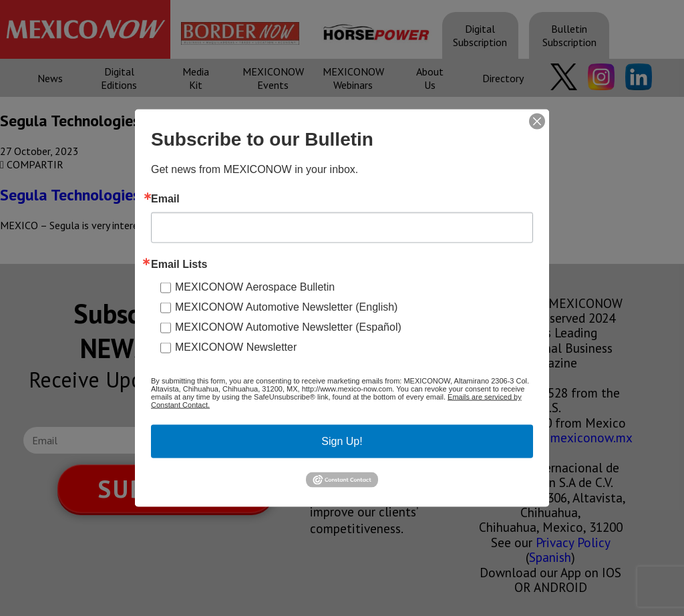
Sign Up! (342, 441)
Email (165, 199)
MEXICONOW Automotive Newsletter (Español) (288, 327)
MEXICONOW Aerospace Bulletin (255, 287)
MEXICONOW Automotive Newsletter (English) (286, 307)
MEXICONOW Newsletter (236, 347)
